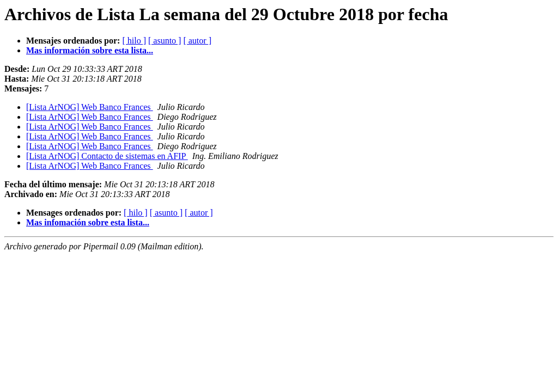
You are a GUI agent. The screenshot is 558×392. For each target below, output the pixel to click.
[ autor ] (197, 41)
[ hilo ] (134, 41)
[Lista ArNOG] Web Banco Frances (90, 107)
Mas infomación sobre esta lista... (88, 222)
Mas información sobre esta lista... (90, 50)
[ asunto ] (165, 41)
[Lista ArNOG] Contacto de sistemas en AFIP (107, 156)
